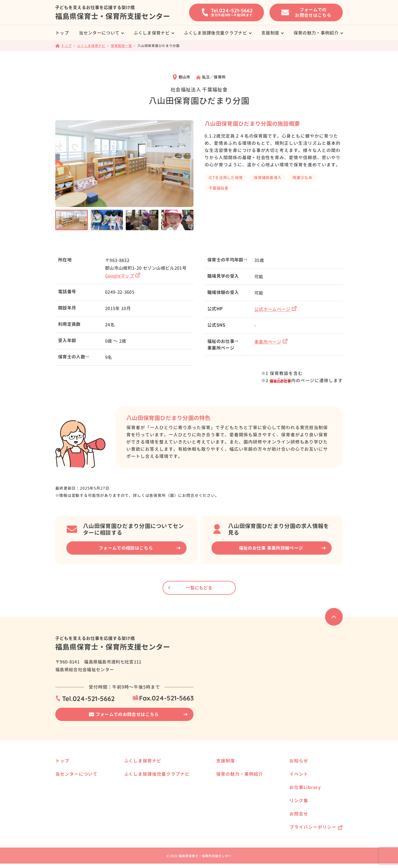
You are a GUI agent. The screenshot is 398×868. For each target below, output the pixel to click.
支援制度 (270, 33)
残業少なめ (302, 178)
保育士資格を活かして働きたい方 (244, 780)
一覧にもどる (199, 588)
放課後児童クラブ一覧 (153, 804)
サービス (67, 793)
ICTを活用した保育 (226, 178)
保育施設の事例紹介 (233, 813)
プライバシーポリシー (313, 827)
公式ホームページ (275, 309)
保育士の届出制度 (75, 829)
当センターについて (99, 33)
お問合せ (299, 814)
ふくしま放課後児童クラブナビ (215, 33)
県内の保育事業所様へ (153, 780)
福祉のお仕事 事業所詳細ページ (271, 548)
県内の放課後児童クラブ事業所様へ (164, 813)
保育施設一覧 (145, 771)
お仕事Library (305, 787)
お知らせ (299, 761)
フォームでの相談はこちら (126, 548)
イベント (299, 774)
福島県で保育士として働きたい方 (244, 789)
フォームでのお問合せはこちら (127, 714)
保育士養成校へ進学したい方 (240, 771)
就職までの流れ (73, 802)
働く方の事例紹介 (231, 821)
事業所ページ (271, 342)
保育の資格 (69, 820)
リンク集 (299, 801)
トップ (62, 33)
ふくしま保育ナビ (152, 33)
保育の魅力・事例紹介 (316, 33)
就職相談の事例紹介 (77, 784)
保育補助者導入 (268, 178)
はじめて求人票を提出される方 (86, 811)
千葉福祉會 (219, 188)
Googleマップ (123, 276)
